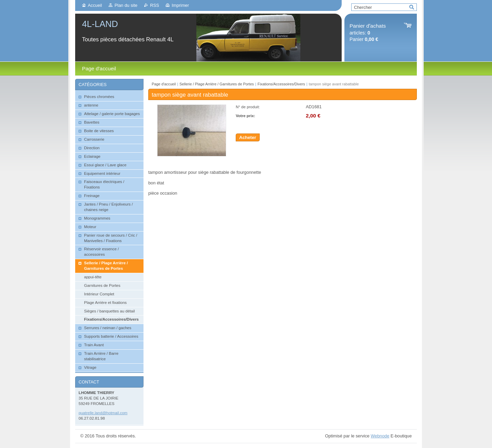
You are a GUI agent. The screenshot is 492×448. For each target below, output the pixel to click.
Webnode (380, 436)
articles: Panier (368, 33)
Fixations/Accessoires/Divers (281, 84)
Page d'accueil (164, 84)
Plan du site (126, 5)
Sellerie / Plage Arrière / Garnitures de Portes (217, 84)
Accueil (95, 5)
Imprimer (180, 5)
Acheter (248, 137)
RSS (154, 5)
